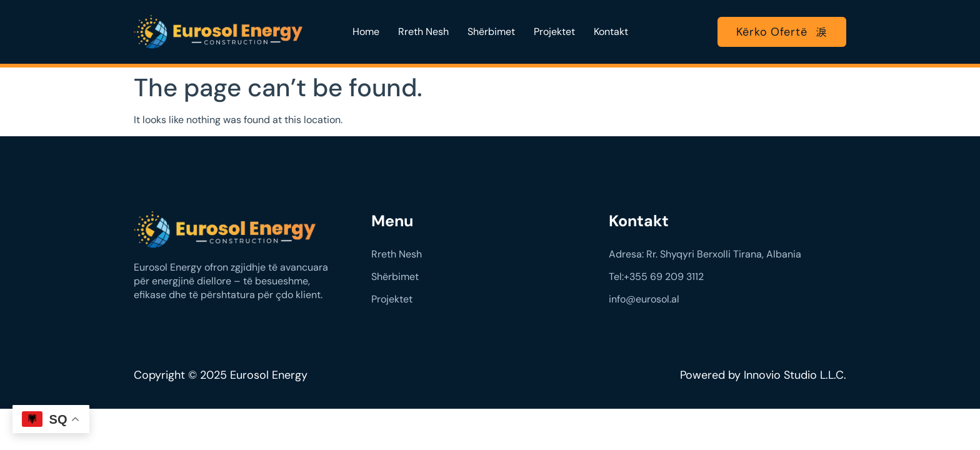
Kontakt (611, 32)
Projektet (554, 32)
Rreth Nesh (423, 32)
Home (366, 32)
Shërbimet (491, 32)
